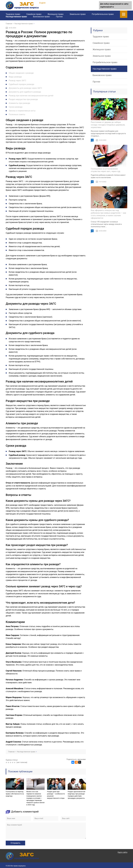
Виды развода (15, 77)
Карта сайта (122, 852)
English (42, 3)
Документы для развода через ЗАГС (25, 88)
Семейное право (34, 14)
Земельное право (78, 14)
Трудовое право (13, 14)
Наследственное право (16, 17)
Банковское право (41, 17)
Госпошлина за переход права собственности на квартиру (15, 794)
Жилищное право (55, 14)
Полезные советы (17, 114)
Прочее (59, 17)
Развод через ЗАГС (18, 81)
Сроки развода (16, 107)
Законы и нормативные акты (22, 111)
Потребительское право (103, 14)
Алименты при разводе (19, 103)
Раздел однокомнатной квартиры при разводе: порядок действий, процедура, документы (76, 795)
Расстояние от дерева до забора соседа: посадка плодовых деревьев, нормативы (108, 125)
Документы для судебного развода (25, 92)
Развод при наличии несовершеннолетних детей (31, 96)
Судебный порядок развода (21, 84)
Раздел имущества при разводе (23, 99)
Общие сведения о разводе (21, 73)
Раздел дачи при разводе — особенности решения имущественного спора (56, 795)
